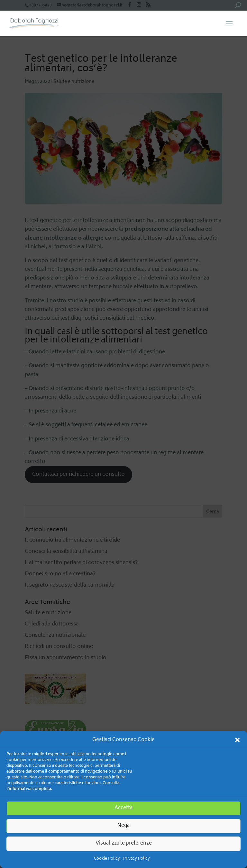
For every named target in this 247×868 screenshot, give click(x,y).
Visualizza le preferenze (124, 843)
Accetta (123, 808)
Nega (123, 826)
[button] (237, 740)
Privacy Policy (137, 859)
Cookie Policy (107, 859)
